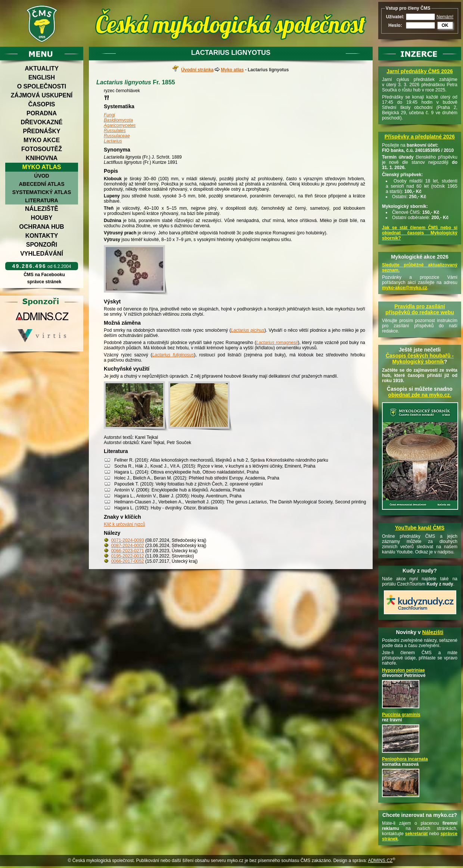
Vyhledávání (42, 254)
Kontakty (42, 236)
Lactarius (113, 141)
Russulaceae (117, 136)
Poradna (42, 113)
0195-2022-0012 (128, 556)
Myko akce (42, 140)
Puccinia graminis (401, 715)
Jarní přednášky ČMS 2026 (420, 71)
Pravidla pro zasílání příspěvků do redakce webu (420, 309)
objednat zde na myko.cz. (420, 395)
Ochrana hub (41, 227)
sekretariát (417, 834)
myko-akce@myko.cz (405, 288)
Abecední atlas (41, 184)
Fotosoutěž (42, 149)
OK (445, 25)
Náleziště (42, 209)
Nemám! (445, 17)
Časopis (41, 104)
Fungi (109, 115)
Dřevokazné (41, 122)
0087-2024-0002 (128, 546)
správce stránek (44, 282)
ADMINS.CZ (380, 861)
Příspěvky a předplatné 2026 (420, 137)
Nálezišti (433, 632)
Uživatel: (395, 17)
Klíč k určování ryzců (125, 524)
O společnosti (42, 86)
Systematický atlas (42, 192)
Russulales (115, 131)
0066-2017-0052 (128, 561)
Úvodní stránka (197, 70)
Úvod (41, 176)
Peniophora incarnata (405, 759)
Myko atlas (42, 167)
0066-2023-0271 (128, 551)
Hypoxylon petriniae (403, 670)
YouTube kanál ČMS (420, 528)
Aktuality (42, 68)
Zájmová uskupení (42, 95)
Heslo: (395, 25)
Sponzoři (42, 245)
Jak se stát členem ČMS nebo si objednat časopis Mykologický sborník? (420, 233)
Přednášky (41, 131)
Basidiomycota (118, 120)
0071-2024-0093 (128, 540)
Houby (42, 218)
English (42, 77)
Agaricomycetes (120, 125)
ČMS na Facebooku (44, 275)
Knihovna (42, 158)
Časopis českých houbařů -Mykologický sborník (420, 359)
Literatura (41, 200)
